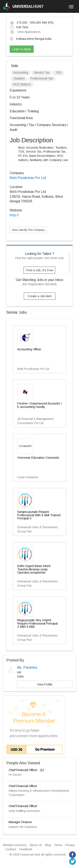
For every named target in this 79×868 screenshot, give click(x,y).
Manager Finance (20, 822)
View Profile (45, 684)
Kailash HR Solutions (23, 827)
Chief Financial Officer (23, 786)
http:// (14, 215)
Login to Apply (22, 49)
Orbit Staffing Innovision (24, 811)
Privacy (70, 845)
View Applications (25, 32)
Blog (48, 845)
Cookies (11, 849)
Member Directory (15, 845)
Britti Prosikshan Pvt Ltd (28, 178)
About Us (36, 845)
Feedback (26, 849)
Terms (58, 845)
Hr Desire (15, 775)
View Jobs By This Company (28, 230)
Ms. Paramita (27, 667)
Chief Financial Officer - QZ (27, 770)
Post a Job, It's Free (40, 270)
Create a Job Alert (40, 296)
